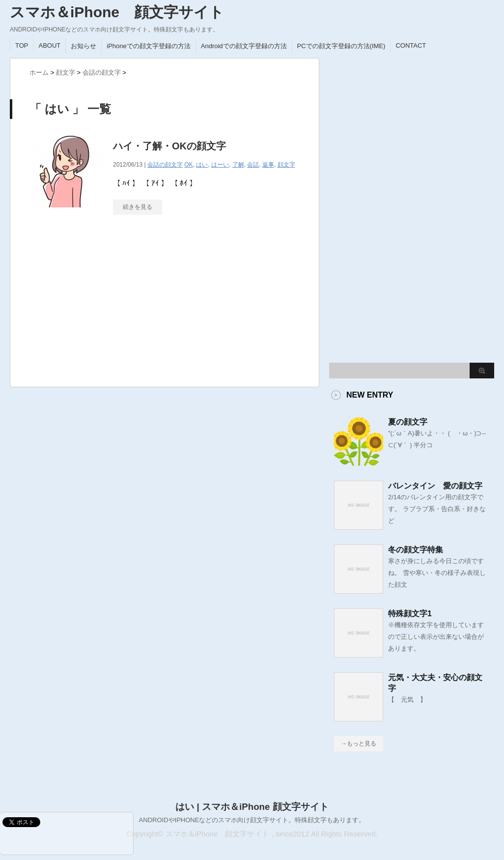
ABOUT (50, 45)
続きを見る (138, 207)
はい (202, 165)
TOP (22, 45)
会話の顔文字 (165, 165)
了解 (238, 165)
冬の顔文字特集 (416, 550)
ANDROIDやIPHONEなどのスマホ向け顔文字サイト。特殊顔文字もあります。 (252, 820)
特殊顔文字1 (410, 614)
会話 (253, 165)
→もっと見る (359, 744)
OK (188, 165)
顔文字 (286, 165)
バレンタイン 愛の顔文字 (435, 486)
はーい (220, 165)
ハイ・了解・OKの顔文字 (169, 146)
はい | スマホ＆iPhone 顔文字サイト (252, 807)
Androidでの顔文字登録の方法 (244, 46)
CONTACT (411, 45)
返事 (268, 165)
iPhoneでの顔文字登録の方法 (148, 46)
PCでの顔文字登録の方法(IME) (341, 46)
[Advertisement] (103, 306)
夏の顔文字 (408, 422)
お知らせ (84, 46)
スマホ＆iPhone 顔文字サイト (117, 12)
